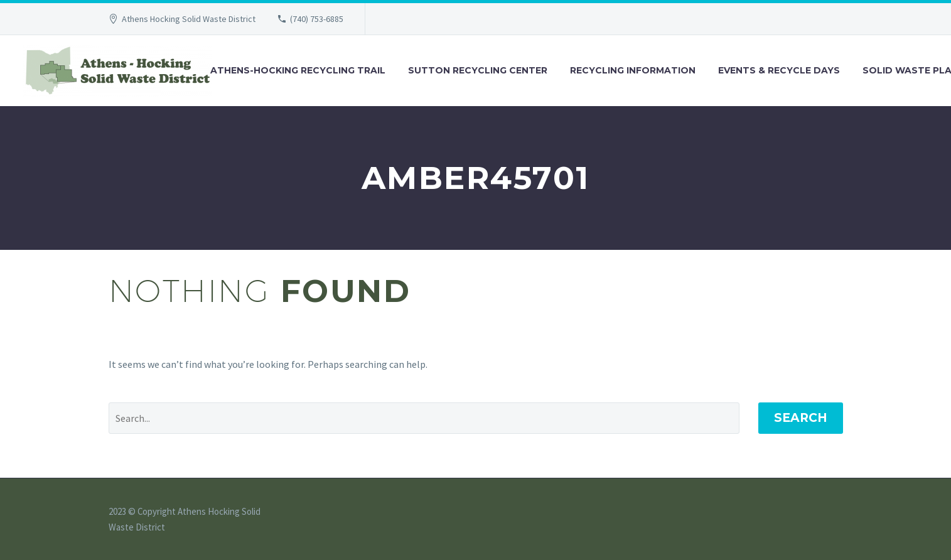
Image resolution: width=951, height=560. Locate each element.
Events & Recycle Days (779, 70)
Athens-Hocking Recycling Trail (298, 70)
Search (801, 418)
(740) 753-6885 (317, 19)
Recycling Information (633, 70)
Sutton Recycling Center (478, 70)
